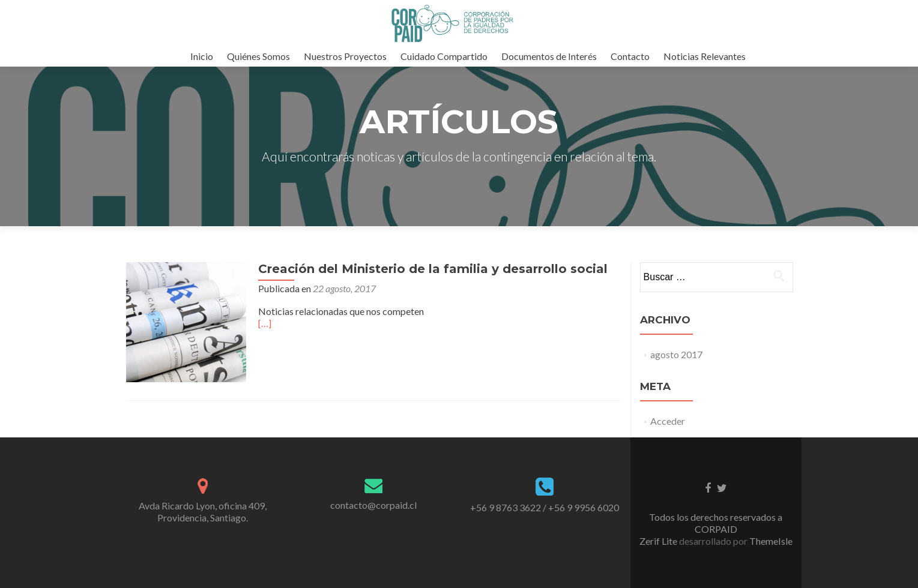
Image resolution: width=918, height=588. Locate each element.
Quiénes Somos (258, 56)
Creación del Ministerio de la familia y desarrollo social (433, 269)
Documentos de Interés (549, 56)
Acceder (668, 421)
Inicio (202, 56)
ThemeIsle (771, 541)
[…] (265, 323)
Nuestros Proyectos (345, 56)
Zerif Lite (659, 541)
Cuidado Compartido (444, 56)
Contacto (630, 56)
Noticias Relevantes (705, 56)
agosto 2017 (676, 354)
